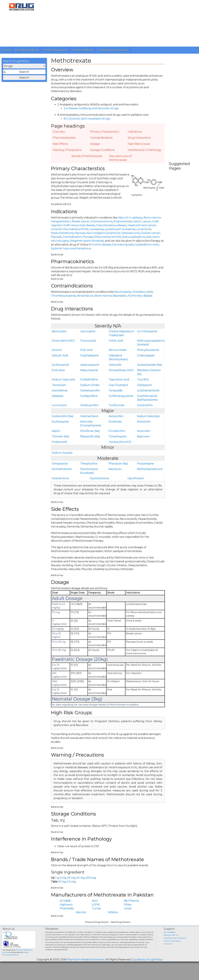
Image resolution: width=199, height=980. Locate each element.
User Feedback (170, 938)
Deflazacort (145, 388)
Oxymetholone (99, 482)
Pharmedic (67, 915)
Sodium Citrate (90, 388)
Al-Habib (65, 907)
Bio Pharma (131, 907)
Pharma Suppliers (56, 50)
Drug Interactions (139, 139)
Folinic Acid (116, 344)
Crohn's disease (101, 247)
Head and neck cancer (142, 228)
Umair (128, 915)
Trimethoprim (118, 440)
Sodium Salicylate (148, 420)
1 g (57, 884)
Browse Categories (27, 50)
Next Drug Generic (121, 928)
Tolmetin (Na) (61, 440)
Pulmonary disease (140, 299)
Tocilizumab (116, 409)
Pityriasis (56, 239)
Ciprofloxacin (136, 482)
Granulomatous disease (111, 228)
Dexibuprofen (89, 409)
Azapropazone (90, 368)
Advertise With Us (171, 941)
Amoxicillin (144, 425)
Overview (59, 133)
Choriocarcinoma (102, 224)
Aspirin (56, 434)
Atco (95, 907)
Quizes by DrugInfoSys (148, 966)
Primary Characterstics (105, 133)
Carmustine (88, 335)
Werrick (81, 919)
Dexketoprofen (90, 394)
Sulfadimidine (89, 383)
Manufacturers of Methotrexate (120, 159)
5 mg (63, 884)
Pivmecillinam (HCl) (121, 374)
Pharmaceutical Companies (175, 944)
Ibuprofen (144, 434)
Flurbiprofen (117, 434)
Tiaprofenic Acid (119, 383)
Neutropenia (123, 295)
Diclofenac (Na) (90, 434)
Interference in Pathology (145, 151)
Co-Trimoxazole (147, 335)
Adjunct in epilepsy (130, 220)
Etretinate (115, 425)
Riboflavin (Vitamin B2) (149, 376)
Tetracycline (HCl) (120, 445)
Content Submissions (172, 947)
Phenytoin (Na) (118, 467)
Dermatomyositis (123, 247)
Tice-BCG (143, 383)
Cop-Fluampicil (118, 388)
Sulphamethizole (148, 394)
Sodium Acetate (62, 456)
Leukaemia (97, 231)
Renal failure (85, 299)
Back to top (57, 257)
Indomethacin (89, 420)
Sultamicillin (145, 409)
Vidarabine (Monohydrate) (118, 361)
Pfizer (128, 911)
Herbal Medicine (83, 50)
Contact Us (168, 950)
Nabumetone (89, 374)
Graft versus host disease (79, 228)
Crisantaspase (146, 359)
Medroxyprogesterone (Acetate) (151, 346)
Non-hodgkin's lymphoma (103, 235)
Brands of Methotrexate (87, 158)
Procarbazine (146, 467)
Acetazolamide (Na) (150, 368)
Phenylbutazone (148, 353)
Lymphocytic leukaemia (120, 231)
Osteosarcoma (130, 235)
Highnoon (66, 911)
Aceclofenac (60, 394)
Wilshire (113, 919)
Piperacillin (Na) (90, 440)
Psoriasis (88, 239)
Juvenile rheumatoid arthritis (70, 231)
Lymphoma (144, 231)
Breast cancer (81, 224)
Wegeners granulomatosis (87, 243)
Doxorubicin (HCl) (63, 344)
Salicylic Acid (60, 359)
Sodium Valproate (64, 383)
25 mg (71, 884)
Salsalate (58, 399)
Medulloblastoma (62, 235)
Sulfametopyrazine (121, 399)
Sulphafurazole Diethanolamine (147, 401)
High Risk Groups (139, 145)
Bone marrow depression (111, 299)
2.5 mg (71, 888)
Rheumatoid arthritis (108, 239)
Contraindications (101, 139)
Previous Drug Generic (97, 928)
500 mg (91, 884)
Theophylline (89, 467)
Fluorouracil (88, 344)
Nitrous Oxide (118, 353)
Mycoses (80, 235)
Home (6, 50)
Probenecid (59, 445)
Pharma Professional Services (86, 966)
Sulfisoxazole (60, 368)
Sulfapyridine (89, 399)
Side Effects (60, 145)
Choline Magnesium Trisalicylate (121, 337)
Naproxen (143, 440)
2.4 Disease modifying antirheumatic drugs (91, 110)
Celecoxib (115, 368)
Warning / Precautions (67, 151)
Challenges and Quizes (113, 50)
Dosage (95, 145)
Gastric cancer (142, 224)
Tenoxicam (59, 388)
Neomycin (115, 472)
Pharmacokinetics (64, 139)
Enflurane (58, 374)
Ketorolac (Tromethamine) (91, 427)
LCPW (96, 911)
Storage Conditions (102, 151)
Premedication (72, 239)
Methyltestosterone (150, 472)
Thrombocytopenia (63, 299)
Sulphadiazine (89, 359)
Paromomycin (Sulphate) (89, 474)
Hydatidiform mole (147, 247)
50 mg (81, 884)
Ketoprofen (116, 420)
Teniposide (116, 394)
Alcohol (57, 353)
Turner (97, 915)
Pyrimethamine (62, 472)
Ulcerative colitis (142, 295)
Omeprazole (60, 467)
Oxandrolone (60, 482)
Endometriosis (123, 224)
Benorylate (59, 335)
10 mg (62, 888)
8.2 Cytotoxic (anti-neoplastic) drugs (87, 120)
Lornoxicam (59, 409)
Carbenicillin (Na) (63, 420)
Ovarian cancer (150, 235)
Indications (135, 133)
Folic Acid (86, 353)
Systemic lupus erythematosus (71, 251)
